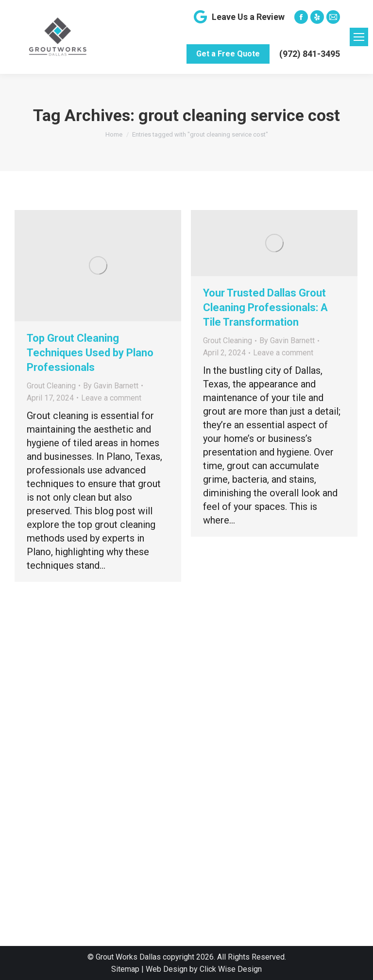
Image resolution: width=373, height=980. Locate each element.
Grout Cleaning (51, 386)
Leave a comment (111, 398)
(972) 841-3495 (310, 54)
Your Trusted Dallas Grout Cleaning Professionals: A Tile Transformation (265, 307)
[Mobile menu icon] (359, 37)
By (111, 386)
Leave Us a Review (238, 17)
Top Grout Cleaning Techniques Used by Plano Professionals (90, 353)
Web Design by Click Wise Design (204, 969)
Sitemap (125, 969)
